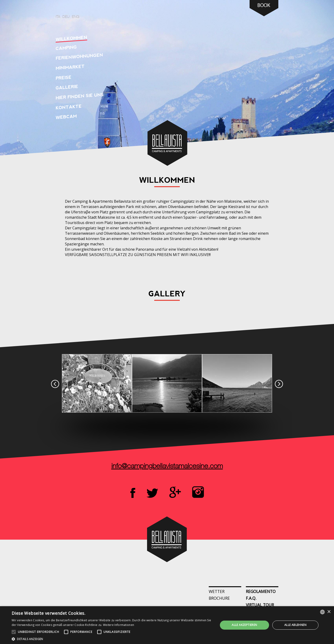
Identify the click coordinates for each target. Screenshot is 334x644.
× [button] (329, 612)
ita (58, 17)
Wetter (217, 591)
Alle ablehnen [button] (295, 625)
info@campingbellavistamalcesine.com (167, 466)
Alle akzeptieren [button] (244, 625)
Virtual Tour (260, 605)
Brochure (219, 598)
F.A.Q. (251, 598)
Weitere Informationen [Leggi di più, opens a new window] (119, 625)
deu (66, 17)
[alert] (167, 625)
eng (76, 17)
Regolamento (261, 591)
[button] (112, 639)
